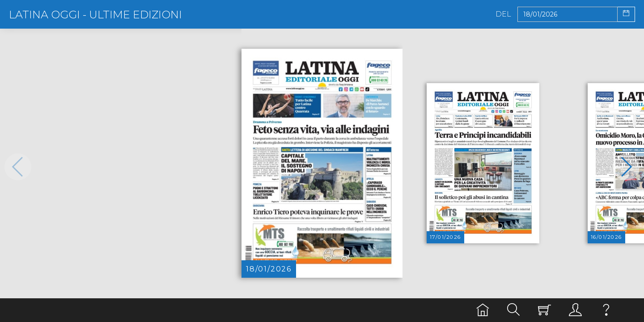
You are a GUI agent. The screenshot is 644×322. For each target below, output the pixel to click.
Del (503, 14)
